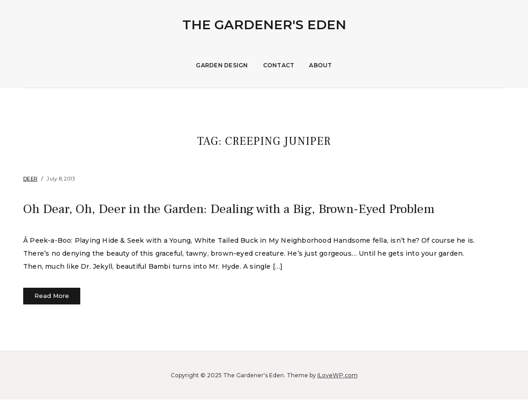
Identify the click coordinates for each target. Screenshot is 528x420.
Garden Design (222, 65)
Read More (52, 317)
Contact (279, 65)
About (320, 65)
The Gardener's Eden (264, 25)
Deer (30, 179)
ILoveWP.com (338, 396)
